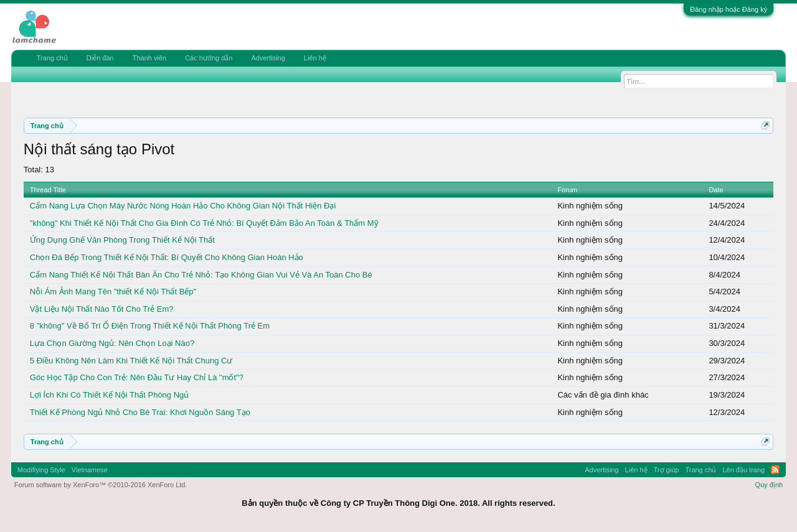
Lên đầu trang (743, 470)
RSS (775, 470)
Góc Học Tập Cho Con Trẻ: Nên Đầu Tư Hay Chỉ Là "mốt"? (137, 377)
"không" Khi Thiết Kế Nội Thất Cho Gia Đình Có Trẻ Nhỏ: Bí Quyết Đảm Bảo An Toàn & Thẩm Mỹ (204, 223)
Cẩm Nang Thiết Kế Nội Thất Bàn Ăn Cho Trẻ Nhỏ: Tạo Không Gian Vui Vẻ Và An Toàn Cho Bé (201, 275)
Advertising (268, 58)
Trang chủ (52, 58)
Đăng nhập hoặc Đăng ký (729, 9)
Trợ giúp (667, 470)
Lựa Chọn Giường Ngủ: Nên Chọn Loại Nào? (112, 343)
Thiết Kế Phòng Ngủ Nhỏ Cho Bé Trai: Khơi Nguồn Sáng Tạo (140, 412)
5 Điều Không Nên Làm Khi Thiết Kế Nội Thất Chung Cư (131, 361)
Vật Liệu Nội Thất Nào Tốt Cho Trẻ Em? (102, 309)
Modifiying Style (41, 470)
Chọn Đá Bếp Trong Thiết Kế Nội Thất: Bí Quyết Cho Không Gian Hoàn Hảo (167, 257)
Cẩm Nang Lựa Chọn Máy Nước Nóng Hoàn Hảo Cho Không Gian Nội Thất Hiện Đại (183, 206)
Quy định (769, 485)
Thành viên (149, 58)
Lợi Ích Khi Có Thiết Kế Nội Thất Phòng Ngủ (110, 395)
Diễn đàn (100, 58)
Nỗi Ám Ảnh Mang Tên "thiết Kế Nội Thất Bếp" (113, 292)
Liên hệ (315, 58)
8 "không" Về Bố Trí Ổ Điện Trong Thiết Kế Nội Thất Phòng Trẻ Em (150, 326)
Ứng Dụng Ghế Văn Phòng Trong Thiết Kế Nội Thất (122, 240)
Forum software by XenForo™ (101, 485)
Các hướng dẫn (209, 58)
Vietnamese (90, 470)
